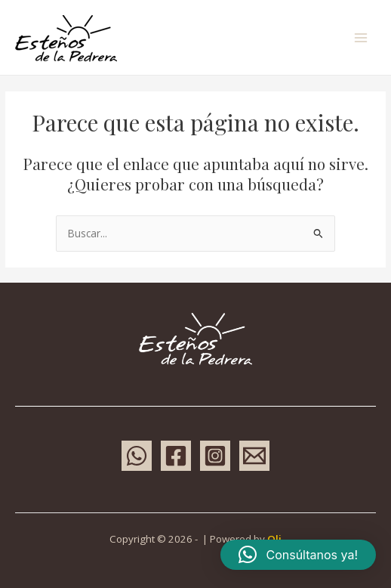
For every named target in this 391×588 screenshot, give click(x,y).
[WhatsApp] (137, 456)
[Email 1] (254, 456)
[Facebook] (176, 456)
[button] (298, 555)
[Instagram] (215, 456)
